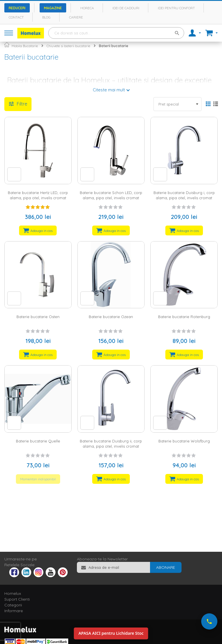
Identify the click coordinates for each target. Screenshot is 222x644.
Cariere (76, 17)
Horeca (87, 8)
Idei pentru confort (176, 8)
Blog (46, 17)
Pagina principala (7, 45)
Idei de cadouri (126, 8)
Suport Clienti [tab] (17, 599)
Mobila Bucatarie (25, 46)
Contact (16, 17)
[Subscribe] (166, 567)
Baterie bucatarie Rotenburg (184, 317)
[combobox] (116, 33)
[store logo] (31, 33)
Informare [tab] (14, 611)
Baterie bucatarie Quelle (38, 441)
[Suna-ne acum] (209, 621)
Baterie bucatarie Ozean (111, 317)
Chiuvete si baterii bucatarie (68, 46)
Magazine (53, 8)
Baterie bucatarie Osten (38, 317)
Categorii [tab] (13, 605)
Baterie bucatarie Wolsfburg (184, 441)
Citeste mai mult (109, 90)
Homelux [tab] (13, 593)
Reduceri (17, 8)
